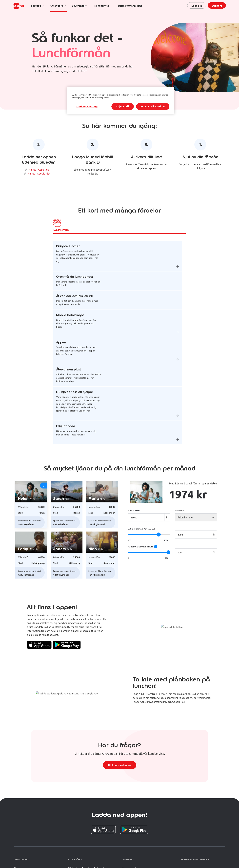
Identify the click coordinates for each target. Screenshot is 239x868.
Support (217, 5)
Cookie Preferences (161, 855)
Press (45, 855)
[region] (121, 100)
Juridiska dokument (60, 855)
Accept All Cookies (153, 106)
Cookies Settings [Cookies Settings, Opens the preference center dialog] (87, 106)
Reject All (122, 106)
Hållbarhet (21, 833)
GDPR (35, 855)
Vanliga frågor (132, 819)
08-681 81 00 (204, 813)
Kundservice (131, 812)
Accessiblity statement (138, 855)
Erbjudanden (96, 855)
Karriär (18, 826)
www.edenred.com (114, 855)
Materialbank (79, 855)
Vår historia (21, 819)
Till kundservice (117, 709)
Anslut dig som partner (83, 833)
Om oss (19, 812)
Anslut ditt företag (81, 826)
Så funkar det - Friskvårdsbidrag (89, 819)
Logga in (197, 5)
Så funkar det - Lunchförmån (87, 812)
